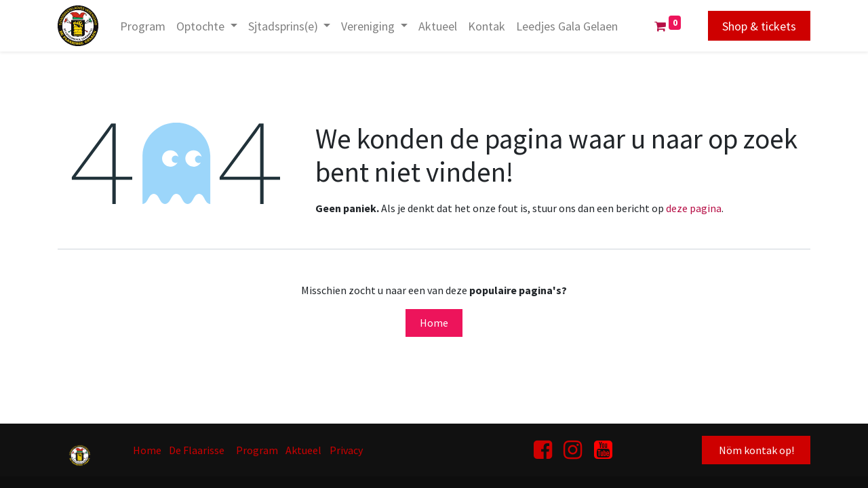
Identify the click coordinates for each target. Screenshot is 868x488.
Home (434, 323)
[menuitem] (143, 26)
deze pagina (694, 208)
